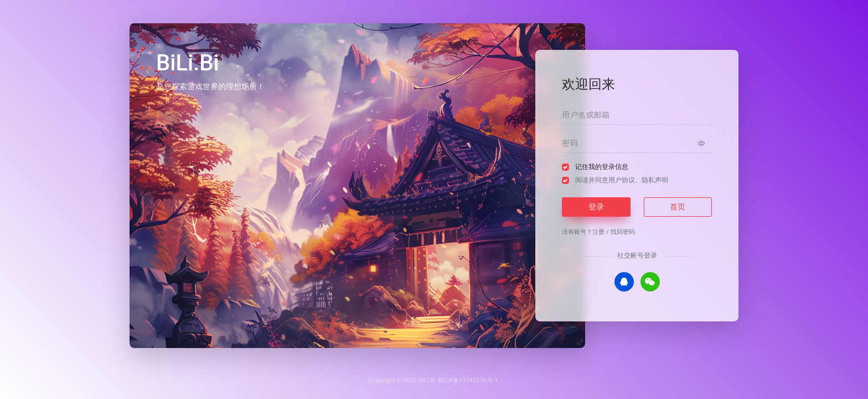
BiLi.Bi (427, 380)
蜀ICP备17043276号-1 (468, 380)
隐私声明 (655, 180)
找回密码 (623, 232)
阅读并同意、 (622, 180)
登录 (596, 207)
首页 (678, 207)
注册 (598, 232)
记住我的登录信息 (602, 167)
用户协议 (622, 180)
